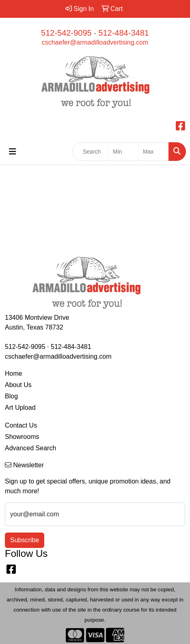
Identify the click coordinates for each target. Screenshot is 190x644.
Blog (11, 396)
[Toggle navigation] (13, 152)
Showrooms (22, 437)
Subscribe (25, 540)
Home (14, 373)
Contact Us (21, 425)
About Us (18, 385)
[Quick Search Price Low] (124, 152)
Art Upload (20, 408)
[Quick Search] (91, 152)
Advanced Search (30, 448)
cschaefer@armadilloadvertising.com (95, 42)
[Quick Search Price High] (154, 152)
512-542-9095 (66, 33)
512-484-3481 (124, 33)
